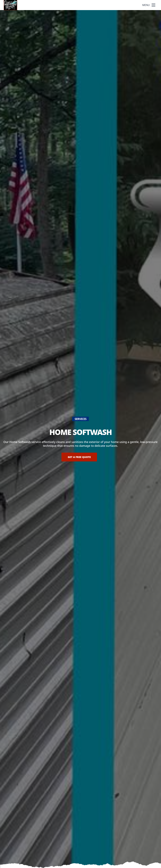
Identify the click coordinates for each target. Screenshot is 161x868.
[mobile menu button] (153, 5)
